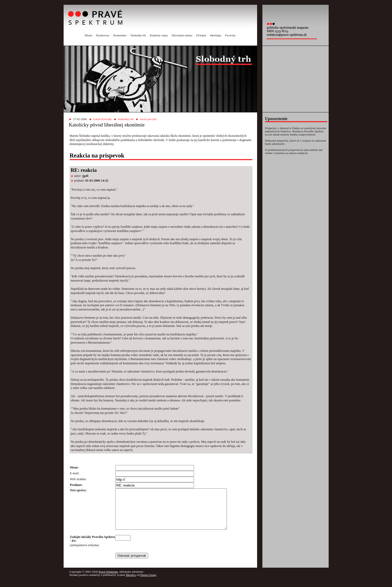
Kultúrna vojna (159, 35)
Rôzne (89, 35)
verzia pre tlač (148, 119)
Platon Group (148, 583)
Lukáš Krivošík (102, 119)
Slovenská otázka (182, 35)
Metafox (131, 583)
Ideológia (215, 35)
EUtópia (201, 35)
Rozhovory (103, 35)
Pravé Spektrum (108, 580)
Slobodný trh (138, 35)
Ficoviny (230, 35)
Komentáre (120, 35)
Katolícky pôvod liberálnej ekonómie (107, 125)
